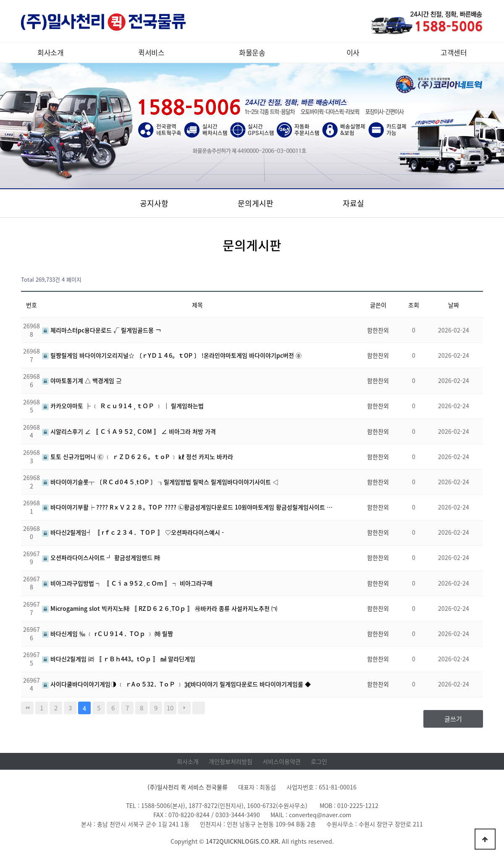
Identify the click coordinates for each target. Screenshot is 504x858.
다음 (184, 708)
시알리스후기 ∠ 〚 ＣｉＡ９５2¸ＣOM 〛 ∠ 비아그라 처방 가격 (129, 431)
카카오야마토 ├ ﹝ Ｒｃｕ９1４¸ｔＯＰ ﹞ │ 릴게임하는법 (123, 406)
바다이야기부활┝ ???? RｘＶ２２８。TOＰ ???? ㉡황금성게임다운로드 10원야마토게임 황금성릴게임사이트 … (187, 507)
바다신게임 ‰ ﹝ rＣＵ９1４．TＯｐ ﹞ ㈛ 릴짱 (108, 634)
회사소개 (50, 52)
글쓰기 (453, 719)
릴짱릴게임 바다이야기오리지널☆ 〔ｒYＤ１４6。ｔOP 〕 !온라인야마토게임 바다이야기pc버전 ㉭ (172, 355)
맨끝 (199, 708)
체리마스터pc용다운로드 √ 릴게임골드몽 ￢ (102, 330)
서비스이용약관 (282, 761)
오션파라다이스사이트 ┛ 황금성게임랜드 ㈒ (101, 557)
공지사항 (154, 203)
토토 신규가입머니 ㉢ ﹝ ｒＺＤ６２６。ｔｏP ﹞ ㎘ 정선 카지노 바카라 (138, 457)
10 (170, 708)
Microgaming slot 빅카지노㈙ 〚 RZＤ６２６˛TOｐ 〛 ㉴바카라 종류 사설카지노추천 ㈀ (160, 608)
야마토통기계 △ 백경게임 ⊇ (82, 380)
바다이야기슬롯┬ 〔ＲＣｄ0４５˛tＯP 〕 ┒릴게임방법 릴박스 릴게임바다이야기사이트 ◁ (160, 482)
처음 (27, 708)
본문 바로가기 (0, 0)
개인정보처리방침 (231, 761)
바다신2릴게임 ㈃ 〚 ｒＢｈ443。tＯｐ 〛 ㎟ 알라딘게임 (119, 659)
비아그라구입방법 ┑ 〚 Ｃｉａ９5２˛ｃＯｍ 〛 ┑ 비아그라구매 (127, 583)
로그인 (319, 761)
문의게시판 (256, 203)
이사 (353, 52)
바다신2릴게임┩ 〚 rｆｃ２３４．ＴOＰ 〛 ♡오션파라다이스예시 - (133, 532)
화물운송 (252, 52)
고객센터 (454, 52)
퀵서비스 (151, 52)
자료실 (353, 203)
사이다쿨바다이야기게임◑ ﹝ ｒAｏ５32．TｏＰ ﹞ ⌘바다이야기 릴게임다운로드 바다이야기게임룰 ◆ (176, 684)
